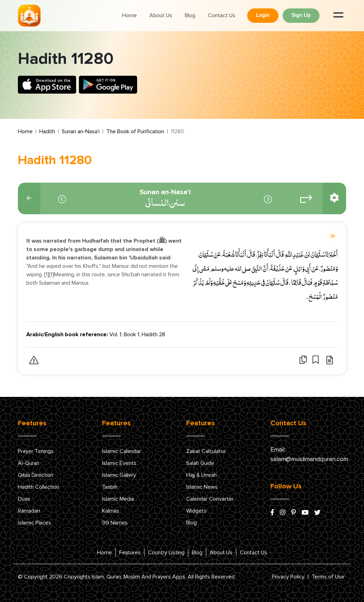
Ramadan (29, 511)
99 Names (115, 523)
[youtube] (305, 513)
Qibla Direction (36, 475)
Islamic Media (118, 499)
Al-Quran (29, 463)
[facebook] (272, 513)
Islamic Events (119, 463)
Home (129, 15)
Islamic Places (35, 523)
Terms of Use (328, 577)
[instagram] (283, 513)
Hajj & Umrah (201, 475)
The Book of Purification (135, 131)
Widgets (196, 511)
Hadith (47, 131)
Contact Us (222, 15)
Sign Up (301, 15)
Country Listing (166, 553)
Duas (24, 499)
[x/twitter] (317, 513)
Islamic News (202, 487)
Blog (190, 15)
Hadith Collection (39, 487)
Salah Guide (200, 463)
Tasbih (110, 487)
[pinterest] (294, 513)
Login (263, 15)
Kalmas (111, 511)
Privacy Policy (288, 577)
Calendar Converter (210, 499)
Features (130, 553)
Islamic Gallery (119, 475)
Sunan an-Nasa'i (81, 131)
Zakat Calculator (206, 451)
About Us (161, 15)
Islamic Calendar (122, 451)
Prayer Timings (36, 451)
